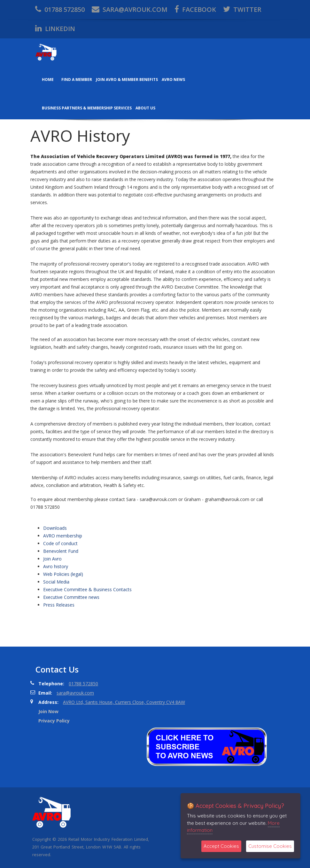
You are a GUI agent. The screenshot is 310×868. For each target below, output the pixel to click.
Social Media (56, 637)
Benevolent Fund (61, 606)
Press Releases (59, 660)
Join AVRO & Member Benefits (127, 80)
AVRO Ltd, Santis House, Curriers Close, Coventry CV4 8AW (124, 702)
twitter (242, 9)
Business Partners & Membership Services (87, 108)
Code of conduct (60, 598)
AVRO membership (63, 591)
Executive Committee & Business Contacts (87, 645)
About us (145, 108)
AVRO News (173, 80)
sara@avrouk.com (130, 9)
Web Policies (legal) (63, 629)
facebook (195, 9)
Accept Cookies (221, 846)
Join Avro (52, 614)
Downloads (55, 583)
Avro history (56, 621)
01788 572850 (60, 9)
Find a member (77, 80)
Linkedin (55, 29)
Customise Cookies (270, 846)
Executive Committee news (71, 652)
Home (48, 80)
